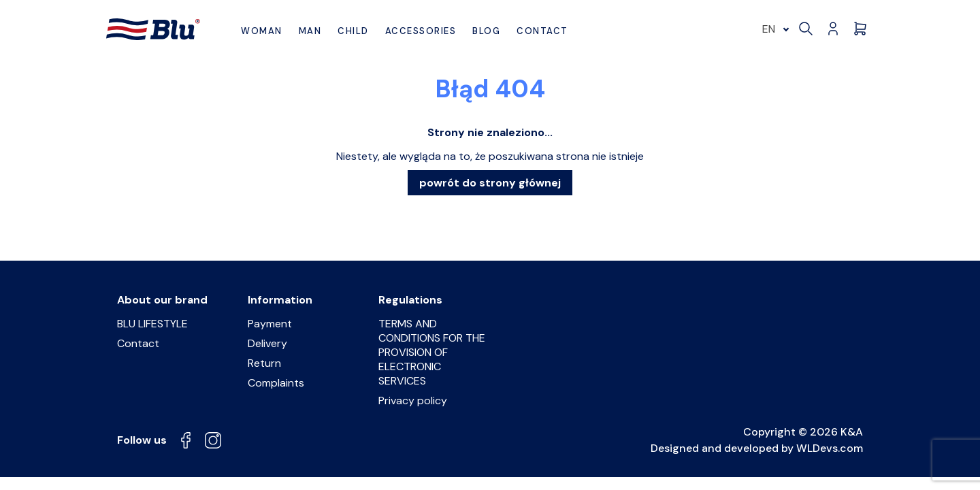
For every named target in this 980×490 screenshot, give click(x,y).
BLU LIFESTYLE (152, 324)
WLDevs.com (830, 448)
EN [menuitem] (769, 29)
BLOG (486, 31)
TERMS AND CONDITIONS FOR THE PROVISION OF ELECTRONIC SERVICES (432, 352)
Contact (542, 31)
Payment (270, 324)
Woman (262, 31)
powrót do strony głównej (490, 183)
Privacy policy (413, 401)
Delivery (267, 343)
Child (353, 31)
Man (310, 31)
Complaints (276, 383)
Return (264, 363)
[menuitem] (773, 29)
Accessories (421, 31)
